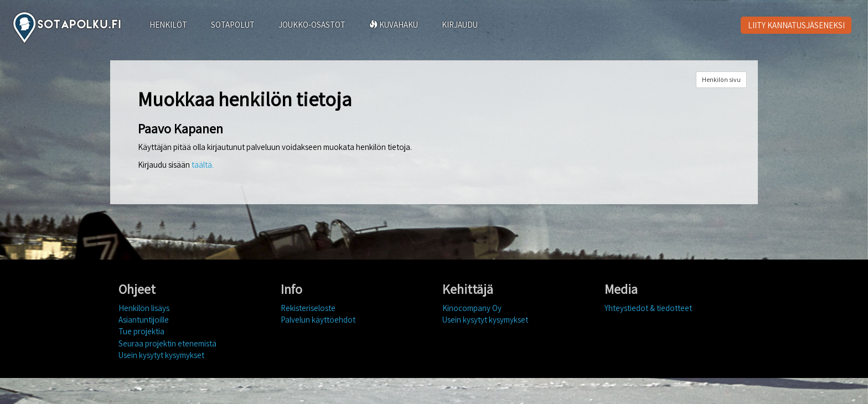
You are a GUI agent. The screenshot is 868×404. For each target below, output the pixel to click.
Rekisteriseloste (308, 308)
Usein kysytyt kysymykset (161, 355)
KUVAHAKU (394, 25)
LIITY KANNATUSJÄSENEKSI (796, 25)
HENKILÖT (168, 25)
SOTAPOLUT (233, 25)
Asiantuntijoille (144, 320)
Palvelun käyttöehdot (318, 320)
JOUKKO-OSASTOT (312, 25)
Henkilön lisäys (144, 308)
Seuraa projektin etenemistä (167, 343)
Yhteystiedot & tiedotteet (648, 308)
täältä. (203, 165)
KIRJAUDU (460, 25)
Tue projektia (141, 331)
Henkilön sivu (721, 79)
